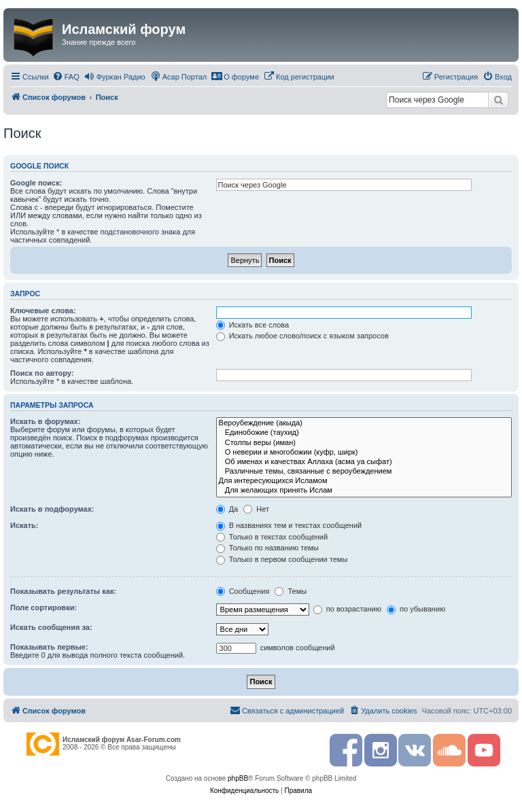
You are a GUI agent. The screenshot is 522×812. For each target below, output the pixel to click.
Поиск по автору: (42, 373)
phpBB (238, 778)
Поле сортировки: (43, 607)
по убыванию (416, 609)
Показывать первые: (49, 647)
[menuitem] (66, 77)
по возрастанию (347, 609)
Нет (256, 509)
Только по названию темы (267, 548)
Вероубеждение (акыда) (364, 423)
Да (227, 509)
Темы (291, 591)
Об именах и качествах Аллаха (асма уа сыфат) (364, 462)
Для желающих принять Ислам (364, 491)
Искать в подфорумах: (52, 509)
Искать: (24, 525)
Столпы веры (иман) (364, 443)
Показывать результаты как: (63, 591)
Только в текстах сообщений (272, 537)
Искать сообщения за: (51, 627)
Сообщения (243, 591)
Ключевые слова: (43, 311)
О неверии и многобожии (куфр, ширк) (364, 453)
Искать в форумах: (45, 421)
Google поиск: (36, 183)
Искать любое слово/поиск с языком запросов (302, 336)
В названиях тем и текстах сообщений (289, 525)
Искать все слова (253, 325)
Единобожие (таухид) (364, 433)
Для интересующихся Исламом (364, 481)
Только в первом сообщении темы (282, 559)
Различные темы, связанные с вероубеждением (364, 472)
